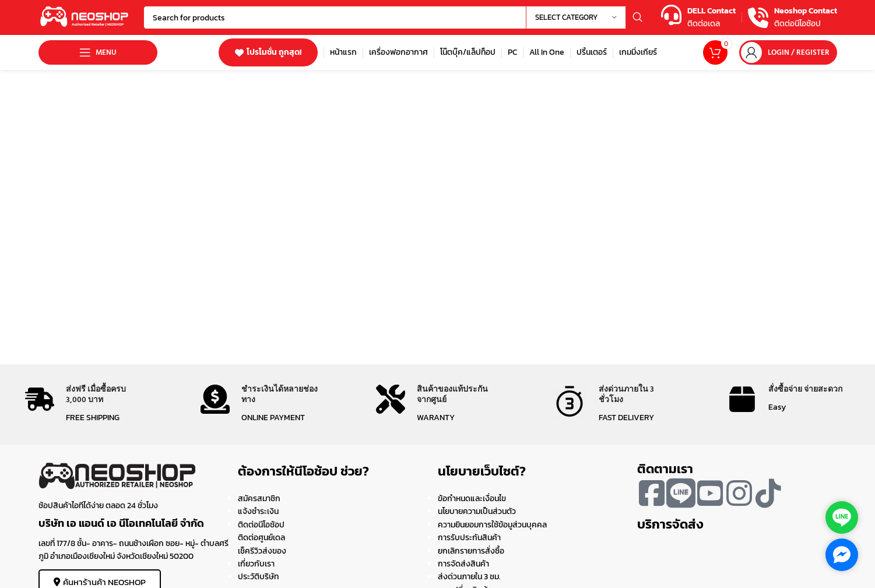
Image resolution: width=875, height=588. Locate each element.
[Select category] (576, 17)
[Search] (396, 17)
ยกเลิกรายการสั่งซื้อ (471, 551)
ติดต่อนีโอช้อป (261, 525)
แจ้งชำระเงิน (258, 511)
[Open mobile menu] (98, 52)
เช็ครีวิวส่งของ (262, 551)
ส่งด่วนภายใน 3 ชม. (469, 577)
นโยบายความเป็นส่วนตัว (477, 511)
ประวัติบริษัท (258, 577)
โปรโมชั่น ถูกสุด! (268, 52)
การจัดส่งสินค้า (463, 564)
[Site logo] (85, 17)
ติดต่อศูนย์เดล (261, 538)
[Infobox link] (698, 18)
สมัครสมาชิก (259, 499)
